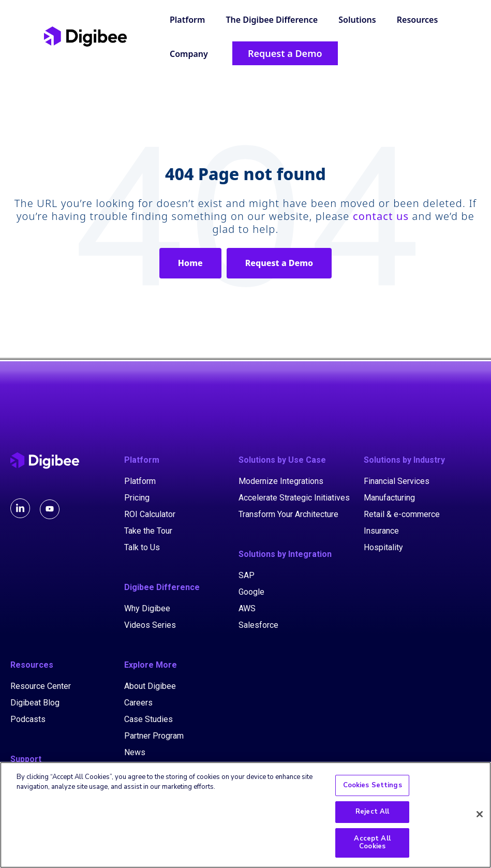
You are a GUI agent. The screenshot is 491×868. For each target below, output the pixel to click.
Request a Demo (279, 263)
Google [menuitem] (251, 592)
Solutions (357, 20)
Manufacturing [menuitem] (389, 498)
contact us (381, 216)
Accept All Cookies (372, 843)
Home (190, 263)
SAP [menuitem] (247, 575)
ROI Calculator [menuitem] (150, 514)
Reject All (372, 813)
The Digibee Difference (272, 20)
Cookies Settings (373, 786)
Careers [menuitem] (138, 703)
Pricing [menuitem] (137, 498)
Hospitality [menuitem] (383, 547)
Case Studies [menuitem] (148, 719)
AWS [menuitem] (247, 608)
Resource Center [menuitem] (41, 686)
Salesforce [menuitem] (258, 625)
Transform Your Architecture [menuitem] (288, 514)
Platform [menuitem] (140, 481)
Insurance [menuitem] (381, 531)
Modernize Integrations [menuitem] (281, 481)
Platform (187, 20)
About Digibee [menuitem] (150, 686)
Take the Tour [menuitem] (148, 531)
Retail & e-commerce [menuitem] (402, 514)
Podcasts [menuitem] (28, 719)
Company (189, 54)
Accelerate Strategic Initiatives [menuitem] (294, 498)
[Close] (480, 815)
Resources (418, 20)
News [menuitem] (135, 752)
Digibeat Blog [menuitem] (35, 703)
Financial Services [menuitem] (397, 481)
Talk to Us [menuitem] (142, 547)
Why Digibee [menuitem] (147, 608)
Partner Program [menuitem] (154, 736)
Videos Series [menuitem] (150, 625)
